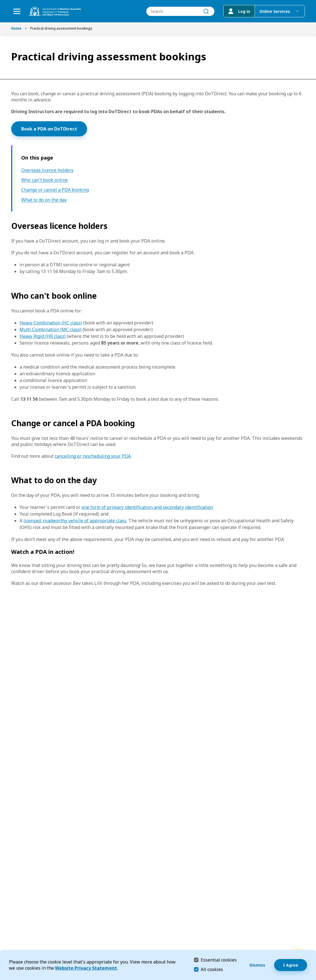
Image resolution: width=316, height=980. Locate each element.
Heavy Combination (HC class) (51, 323)
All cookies (212, 969)
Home (16, 28)
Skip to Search (2, 2)
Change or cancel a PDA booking (55, 190)
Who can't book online (45, 180)
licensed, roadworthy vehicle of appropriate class (75, 521)
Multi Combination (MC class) (51, 329)
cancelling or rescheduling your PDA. (93, 456)
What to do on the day (44, 200)
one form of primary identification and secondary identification (147, 507)
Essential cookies (219, 960)
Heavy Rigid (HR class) (43, 336)
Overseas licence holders (47, 170)
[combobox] (180, 11)
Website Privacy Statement (86, 968)
